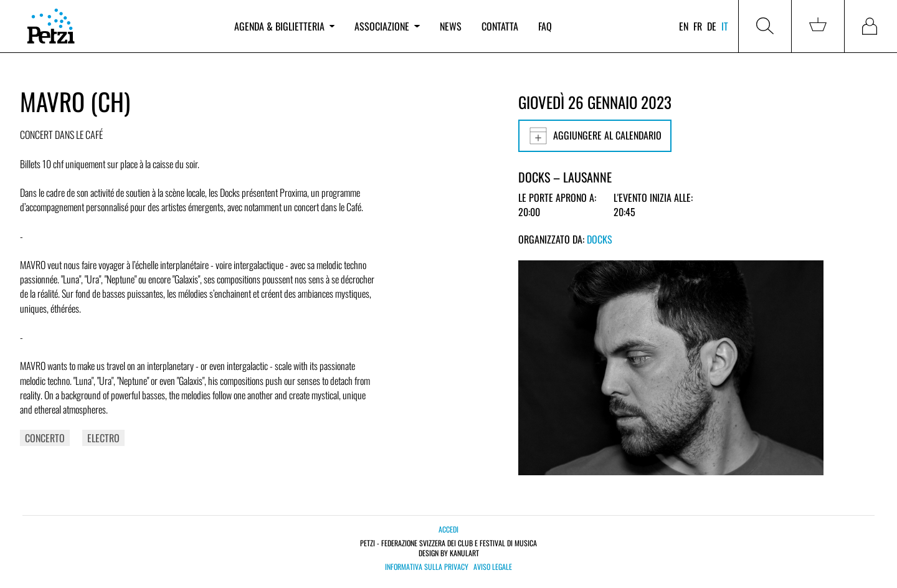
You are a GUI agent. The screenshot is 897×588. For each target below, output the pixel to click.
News (451, 26)
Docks (600, 239)
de (712, 26)
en (684, 26)
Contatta (500, 26)
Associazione (387, 26)
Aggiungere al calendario (595, 136)
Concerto (45, 438)
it (725, 26)
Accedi (448, 529)
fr (698, 26)
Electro (103, 438)
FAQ (545, 26)
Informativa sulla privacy (427, 567)
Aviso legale (493, 567)
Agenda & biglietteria (284, 26)
